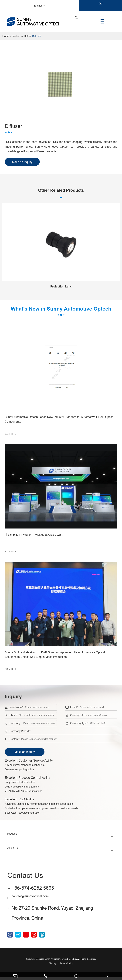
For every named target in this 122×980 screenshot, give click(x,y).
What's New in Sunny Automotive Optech (61, 311)
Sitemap (53, 967)
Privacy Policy (67, 967)
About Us (13, 851)
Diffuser (36, 36)
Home (6, 36)
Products (17, 36)
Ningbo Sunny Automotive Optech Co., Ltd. (57, 962)
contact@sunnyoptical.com (40, 898)
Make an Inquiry (25, 752)
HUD (27, 36)
